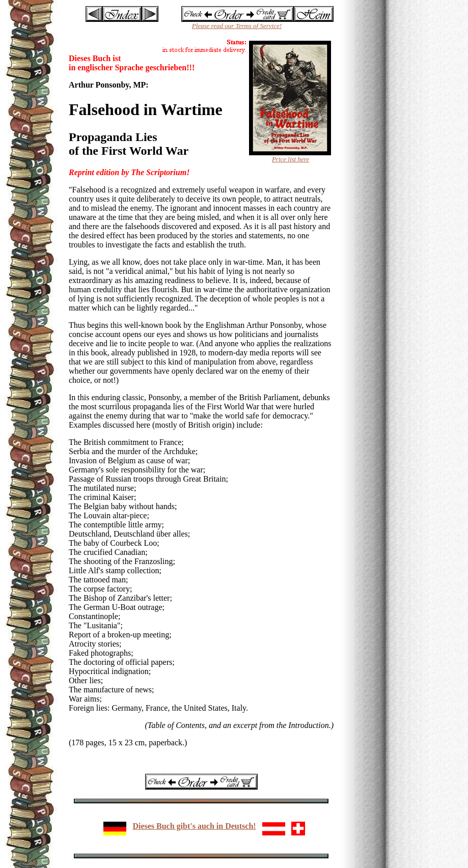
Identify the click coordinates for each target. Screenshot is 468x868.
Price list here (291, 159)
